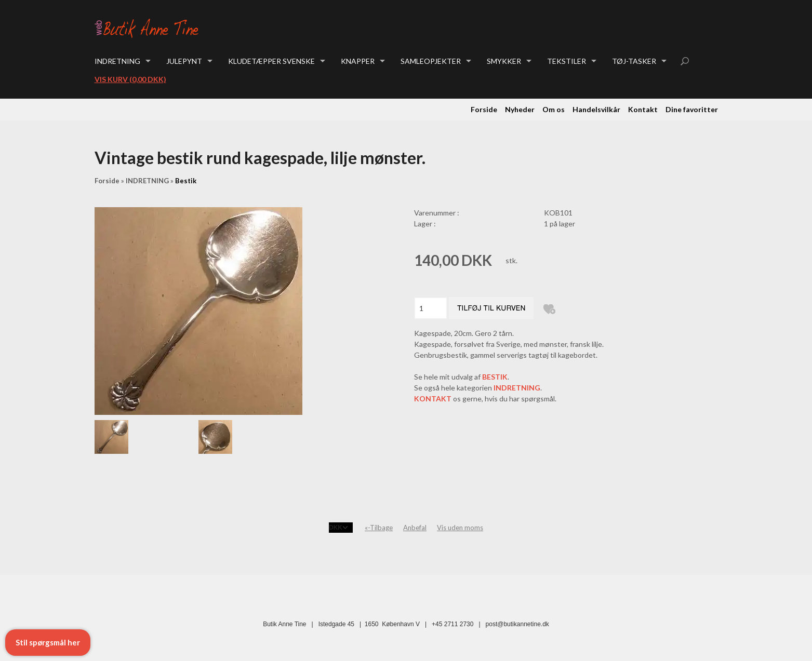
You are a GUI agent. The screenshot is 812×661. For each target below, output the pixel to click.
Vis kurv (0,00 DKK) (130, 79)
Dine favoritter (692, 109)
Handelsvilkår (596, 109)
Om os (554, 109)
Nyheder (520, 109)
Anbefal (415, 528)
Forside (484, 109)
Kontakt (643, 109)
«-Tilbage (379, 528)
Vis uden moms (460, 528)
